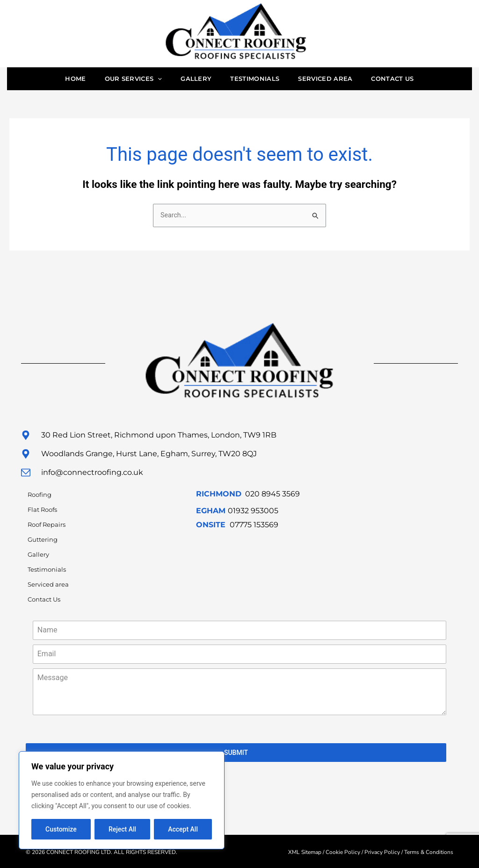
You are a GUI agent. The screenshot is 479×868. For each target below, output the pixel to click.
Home (64, 80)
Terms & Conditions (429, 851)
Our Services (127, 80)
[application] (151, 80)
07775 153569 (254, 527)
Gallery (194, 80)
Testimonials (257, 80)
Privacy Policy (382, 851)
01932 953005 (253, 513)
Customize (61, 829)
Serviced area (332, 80)
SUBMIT (236, 755)
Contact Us (404, 80)
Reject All (122, 829)
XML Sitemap (305, 851)
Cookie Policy (343, 851)
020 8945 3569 (272, 497)
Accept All (183, 829)
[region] (122, 800)
